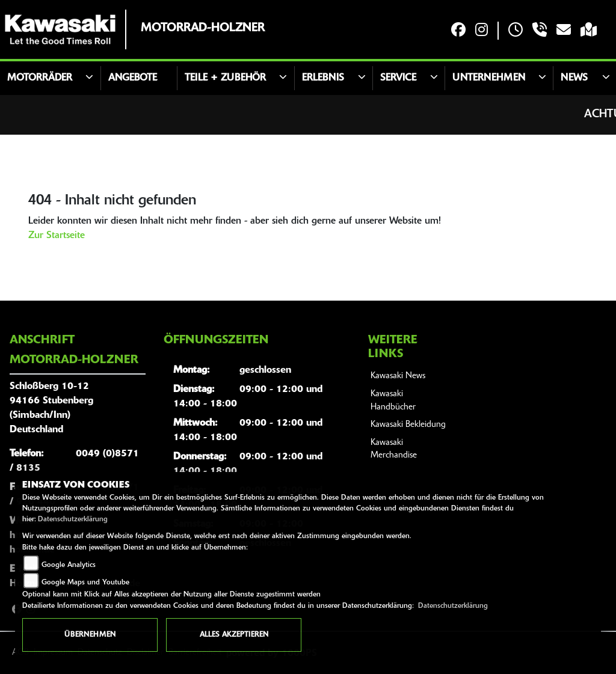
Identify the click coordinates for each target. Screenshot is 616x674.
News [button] (574, 78)
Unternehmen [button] (489, 78)
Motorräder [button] (40, 78)
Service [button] (398, 78)
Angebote (133, 78)
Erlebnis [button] (323, 78)
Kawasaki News (398, 376)
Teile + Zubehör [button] (225, 78)
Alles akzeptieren (234, 635)
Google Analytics (69, 565)
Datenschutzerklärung (73, 519)
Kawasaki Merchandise (394, 449)
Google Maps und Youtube (85, 583)
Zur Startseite (57, 236)
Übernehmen (90, 635)
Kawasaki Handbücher (393, 401)
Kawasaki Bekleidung (408, 425)
